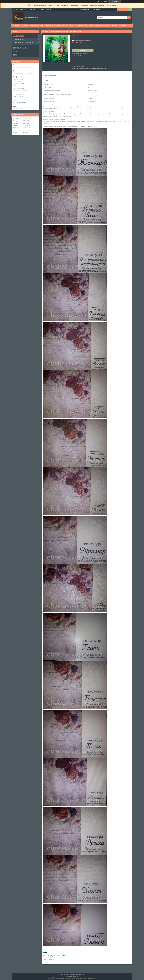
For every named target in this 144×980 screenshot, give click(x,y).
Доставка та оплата (20, 48)
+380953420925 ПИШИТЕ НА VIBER (106, 26)
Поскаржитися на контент (73, 978)
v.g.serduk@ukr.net (20, 102)
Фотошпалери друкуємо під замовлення (24, 43)
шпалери (93, 122)
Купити (83, 50)
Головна (16, 26)
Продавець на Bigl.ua (72, 976)
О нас (42, 26)
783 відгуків (104, 1)
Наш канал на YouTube (85, 26)
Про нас (16, 51)
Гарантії (123, 26)
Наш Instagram (69, 26)
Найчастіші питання (54, 26)
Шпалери (25, 26)
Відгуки (15, 55)
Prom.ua (82, 975)
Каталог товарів (18, 36)
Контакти (34, 26)
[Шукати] (129, 17)
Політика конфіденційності (89, 978)
